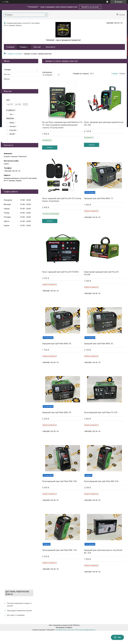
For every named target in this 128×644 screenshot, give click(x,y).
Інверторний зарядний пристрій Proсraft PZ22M (101, 273)
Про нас (37, 47)
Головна (10, 47)
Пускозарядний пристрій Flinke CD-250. (101, 412)
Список (122, 73)
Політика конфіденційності (86, 630)
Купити (50, 148)
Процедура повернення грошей (19, 611)
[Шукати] (46, 15)
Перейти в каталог (90, 7)
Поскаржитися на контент (65, 630)
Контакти (50, 47)
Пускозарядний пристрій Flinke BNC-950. (60, 481)
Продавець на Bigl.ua (64, 627)
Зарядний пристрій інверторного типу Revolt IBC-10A (103, 551)
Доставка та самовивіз (16, 615)
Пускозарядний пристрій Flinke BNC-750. (60, 550)
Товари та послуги (15, 54)
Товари (23, 47)
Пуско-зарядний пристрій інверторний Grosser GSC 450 (104, 124)
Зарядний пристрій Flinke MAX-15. (99, 198)
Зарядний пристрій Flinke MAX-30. (99, 344)
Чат (117, 637)
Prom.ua (76, 625)
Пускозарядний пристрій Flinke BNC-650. (101, 481)
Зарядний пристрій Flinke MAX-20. (57, 344)
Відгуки (7, 79)
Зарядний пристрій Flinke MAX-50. (57, 412)
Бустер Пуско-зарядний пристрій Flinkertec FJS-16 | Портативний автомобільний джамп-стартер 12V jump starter (63, 125)
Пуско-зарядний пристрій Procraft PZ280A (60, 272)
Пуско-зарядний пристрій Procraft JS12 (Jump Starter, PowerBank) (62, 200)
